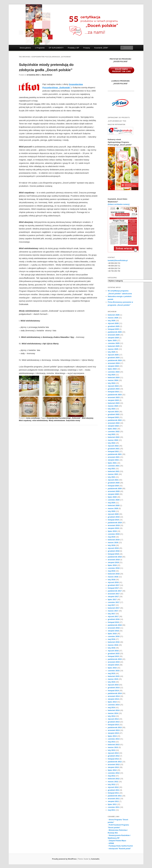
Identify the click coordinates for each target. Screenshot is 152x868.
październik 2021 (115, 454)
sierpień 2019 (113, 528)
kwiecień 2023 (114, 403)
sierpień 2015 (113, 665)
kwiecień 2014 (114, 710)
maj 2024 (112, 375)
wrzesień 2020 (114, 491)
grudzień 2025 (114, 326)
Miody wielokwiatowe (57, 421)
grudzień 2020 (114, 483)
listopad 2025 (113, 329)
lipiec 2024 (112, 369)
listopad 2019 (113, 520)
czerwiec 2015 (114, 671)
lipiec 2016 (112, 634)
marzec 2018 (113, 577)
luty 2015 (112, 682)
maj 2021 (112, 469)
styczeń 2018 (113, 582)
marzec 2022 (113, 440)
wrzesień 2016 (114, 628)
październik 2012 (115, 762)
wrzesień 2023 (114, 397)
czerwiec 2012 (114, 773)
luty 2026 (112, 321)
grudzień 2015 (114, 653)
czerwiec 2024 (114, 372)
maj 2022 (112, 434)
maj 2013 (112, 742)
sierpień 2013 (113, 733)
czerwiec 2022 (114, 432)
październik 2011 (115, 796)
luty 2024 (112, 383)
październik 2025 (115, 332)
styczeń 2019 (113, 548)
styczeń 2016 (113, 651)
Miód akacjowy (88, 418)
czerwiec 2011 (114, 807)
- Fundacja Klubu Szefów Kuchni (120, 846)
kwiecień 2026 (114, 315)
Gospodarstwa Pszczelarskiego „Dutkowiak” (64, 418)
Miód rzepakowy (25, 421)
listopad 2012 (113, 759)
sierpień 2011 (113, 801)
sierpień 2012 (113, 767)
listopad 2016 (113, 622)
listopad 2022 (113, 417)
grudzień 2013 (114, 722)
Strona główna (25, 48)
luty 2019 (112, 545)
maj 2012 (112, 776)
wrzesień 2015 (114, 662)
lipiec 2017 (112, 599)
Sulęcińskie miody (73, 421)
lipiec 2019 (112, 531)
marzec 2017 (113, 611)
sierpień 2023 (113, 400)
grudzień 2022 (114, 414)
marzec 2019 (113, 542)
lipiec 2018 (112, 565)
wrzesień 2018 (114, 560)
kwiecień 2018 (114, 574)
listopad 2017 (113, 588)
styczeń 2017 (113, 616)
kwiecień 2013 (114, 745)
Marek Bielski (47, 75)
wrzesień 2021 (114, 457)
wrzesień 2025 (114, 335)
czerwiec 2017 (114, 602)
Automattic (95, 859)
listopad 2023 (113, 392)
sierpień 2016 (113, 631)
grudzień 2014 (114, 688)
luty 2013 (112, 750)
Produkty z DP (73, 48)
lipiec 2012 (112, 770)
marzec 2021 (113, 474)
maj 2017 (112, 605)
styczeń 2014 (113, 719)
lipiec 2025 (112, 340)
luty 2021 (112, 477)
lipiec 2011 (112, 804)
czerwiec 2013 (114, 739)
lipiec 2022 (112, 429)
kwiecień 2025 (114, 346)
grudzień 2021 (114, 449)
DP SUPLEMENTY (56, 48)
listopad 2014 (113, 691)
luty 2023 (112, 409)
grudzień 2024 (114, 358)
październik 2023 (115, 395)
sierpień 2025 (113, 338)
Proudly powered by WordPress (64, 859)
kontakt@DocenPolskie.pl (118, 261)
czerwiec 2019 (114, 534)
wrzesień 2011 (114, 799)
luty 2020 (112, 511)
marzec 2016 (113, 645)
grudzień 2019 (114, 517)
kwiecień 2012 (114, 779)
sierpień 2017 (113, 597)
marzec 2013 (113, 747)
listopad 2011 (113, 793)
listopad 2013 (113, 725)
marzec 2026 (113, 318)
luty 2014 (112, 716)
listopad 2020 (113, 486)
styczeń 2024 (113, 386)
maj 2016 (112, 639)
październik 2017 (115, 591)
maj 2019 (112, 537)
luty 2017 (112, 614)
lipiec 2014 (112, 702)
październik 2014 (115, 693)
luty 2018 (112, 580)
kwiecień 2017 (114, 608)
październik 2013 (115, 727)
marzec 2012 (113, 782)
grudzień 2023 (114, 389)
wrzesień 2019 (114, 525)
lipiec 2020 (112, 497)
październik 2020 (115, 488)
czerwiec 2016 (114, 636)
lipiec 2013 (112, 736)
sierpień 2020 (113, 494)
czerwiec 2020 (114, 500)
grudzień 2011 (114, 790)
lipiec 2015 (112, 668)
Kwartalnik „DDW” (101, 48)
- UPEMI (111, 843)
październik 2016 (115, 625)
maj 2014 (112, 708)
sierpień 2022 (113, 426)
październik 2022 (115, 420)
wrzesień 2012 (114, 764)
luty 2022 (112, 443)
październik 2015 (115, 659)
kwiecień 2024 (114, 377)
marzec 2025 (113, 349)
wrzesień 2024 (114, 363)
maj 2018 (112, 571)
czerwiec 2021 (114, 466)
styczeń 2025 (113, 355)
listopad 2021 (113, 451)
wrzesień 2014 (114, 696)
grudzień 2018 (114, 551)
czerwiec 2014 (114, 705)
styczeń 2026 (113, 323)
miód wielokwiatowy (40, 421)
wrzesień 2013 (114, 730)
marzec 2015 (113, 679)
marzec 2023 (113, 406)
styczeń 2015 (113, 685)
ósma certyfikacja (33, 418)
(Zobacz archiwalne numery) (119, 204)
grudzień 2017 (114, 585)
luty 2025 (112, 352)
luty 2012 (112, 784)
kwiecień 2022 (114, 437)
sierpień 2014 (113, 699)
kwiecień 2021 (114, 471)
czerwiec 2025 (114, 343)
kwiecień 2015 (114, 676)
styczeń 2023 (113, 412)
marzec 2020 (113, 508)
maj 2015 (112, 673)
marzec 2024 (113, 380)
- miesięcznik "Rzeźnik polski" (119, 849)
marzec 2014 (113, 713)
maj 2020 (112, 503)
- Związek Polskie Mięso (117, 841)
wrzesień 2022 (114, 423)
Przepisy (87, 48)
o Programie (40, 48)
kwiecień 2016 (114, 642)
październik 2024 (115, 360)
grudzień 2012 (114, 756)
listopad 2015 (113, 656)
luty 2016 (112, 648)
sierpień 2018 (113, 562)
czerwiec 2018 (114, 568)
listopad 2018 (113, 554)
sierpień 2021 (113, 460)
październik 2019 (115, 523)
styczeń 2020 (113, 514)
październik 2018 (115, 557)
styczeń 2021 (113, 480)
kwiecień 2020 (114, 505)
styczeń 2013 (113, 753)
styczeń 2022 (113, 446)
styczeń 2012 (113, 787)
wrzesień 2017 (114, 594)
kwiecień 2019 (114, 540)
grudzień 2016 (114, 619)
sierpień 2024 (113, 366)
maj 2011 (112, 810)
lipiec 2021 (112, 463)
